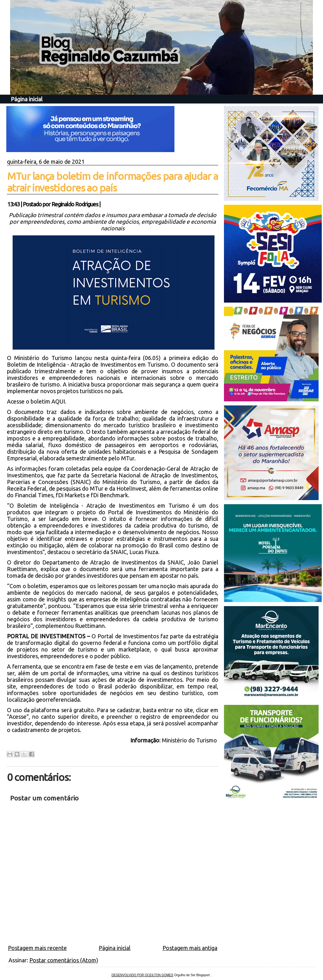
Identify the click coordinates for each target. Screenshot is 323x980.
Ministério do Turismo (190, 740)
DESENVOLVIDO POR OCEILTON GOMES (143, 975)
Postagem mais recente (37, 948)
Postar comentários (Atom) (64, 960)
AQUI (58, 401)
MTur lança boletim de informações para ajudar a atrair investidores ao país (113, 182)
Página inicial (27, 99)
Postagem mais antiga (190, 948)
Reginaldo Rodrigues (75, 204)
